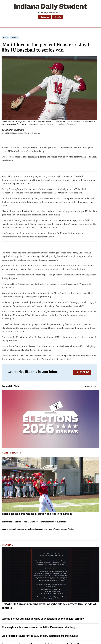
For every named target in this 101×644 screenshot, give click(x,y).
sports (5, 37)
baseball (14, 37)
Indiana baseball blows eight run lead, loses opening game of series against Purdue (38, 529)
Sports (16, 453)
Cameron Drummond (14, 130)
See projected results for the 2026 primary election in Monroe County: (40, 636)
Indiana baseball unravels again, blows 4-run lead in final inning (37, 514)
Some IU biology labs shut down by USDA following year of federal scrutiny (43, 619)
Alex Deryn (50, 124)
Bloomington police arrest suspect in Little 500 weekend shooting (38, 627)
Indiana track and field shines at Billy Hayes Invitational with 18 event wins (34, 522)
